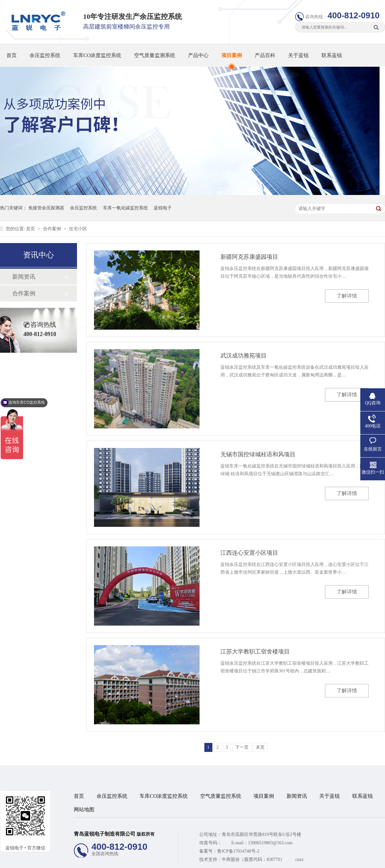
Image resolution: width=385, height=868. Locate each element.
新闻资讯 (24, 277)
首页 (12, 55)
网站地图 (84, 809)
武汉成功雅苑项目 (244, 356)
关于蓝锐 (298, 55)
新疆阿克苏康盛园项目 (249, 257)
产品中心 (198, 55)
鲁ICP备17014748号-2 (238, 851)
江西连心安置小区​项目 (249, 553)
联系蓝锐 (332, 55)
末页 (260, 747)
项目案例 (232, 55)
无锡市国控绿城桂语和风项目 (258, 454)
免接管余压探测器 (46, 208)
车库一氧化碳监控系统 (125, 208)
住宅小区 (78, 229)
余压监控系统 (45, 55)
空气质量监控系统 (221, 796)
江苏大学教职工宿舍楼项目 (255, 652)
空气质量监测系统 (155, 55)
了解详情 (347, 296)
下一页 (242, 747)
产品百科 (265, 55)
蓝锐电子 (163, 208)
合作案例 (53, 229)
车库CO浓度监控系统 (97, 55)
